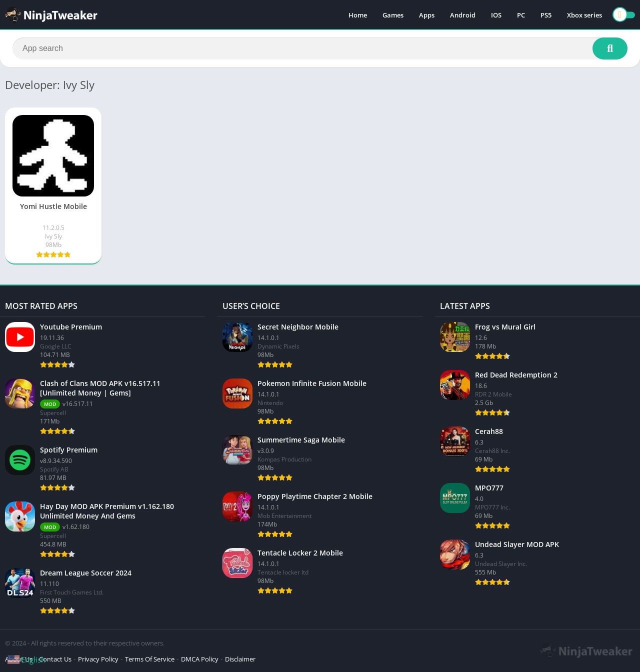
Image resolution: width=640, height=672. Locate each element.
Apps (427, 15)
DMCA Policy (200, 659)
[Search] (320, 48)
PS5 (546, 15)
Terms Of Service (150, 659)
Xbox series (584, 15)
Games (393, 15)
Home (358, 15)
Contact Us (55, 659)
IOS (496, 15)
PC (521, 15)
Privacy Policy (98, 659)
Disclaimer (240, 659)
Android (463, 15)
